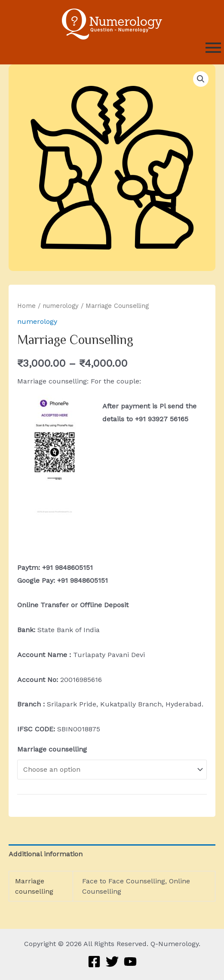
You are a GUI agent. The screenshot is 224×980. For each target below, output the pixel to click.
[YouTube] (130, 962)
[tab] (112, 854)
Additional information (46, 854)
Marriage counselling (52, 749)
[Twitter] (112, 962)
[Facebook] (94, 962)
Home (26, 306)
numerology (61, 306)
